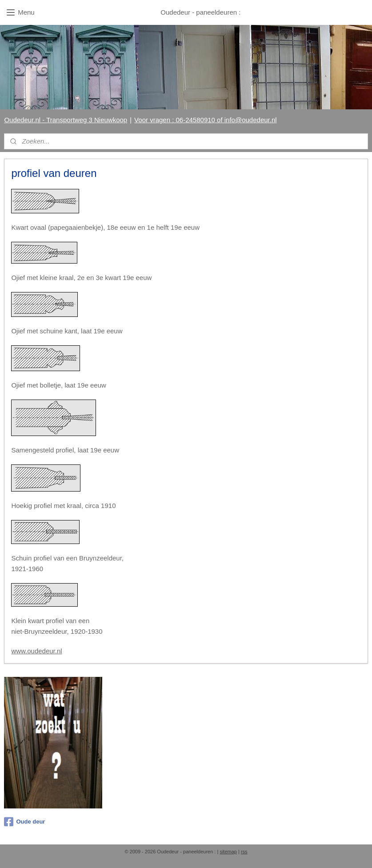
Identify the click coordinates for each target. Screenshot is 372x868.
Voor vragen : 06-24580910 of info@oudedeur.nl (205, 120)
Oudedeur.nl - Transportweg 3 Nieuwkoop (66, 120)
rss (244, 852)
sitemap (228, 852)
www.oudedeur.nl (36, 651)
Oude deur (24, 822)
